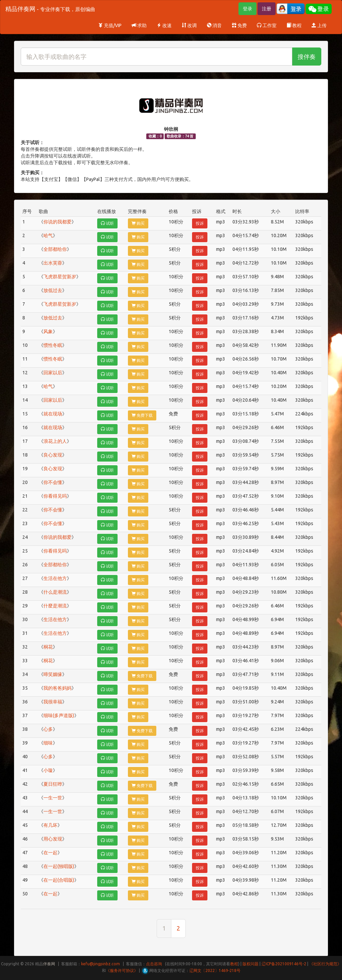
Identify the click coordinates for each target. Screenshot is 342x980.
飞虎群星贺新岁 (60, 277)
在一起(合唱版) (59, 880)
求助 (139, 25)
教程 (294, 25)
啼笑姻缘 (53, 674)
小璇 (48, 770)
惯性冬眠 (53, 345)
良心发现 (53, 455)
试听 (107, 223)
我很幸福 (53, 702)
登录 (247, 9)
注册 (267, 9)
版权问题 (250, 964)
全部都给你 (55, 249)
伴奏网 (49, 964)
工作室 (267, 25)
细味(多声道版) (59, 715)
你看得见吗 (55, 496)
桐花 (48, 647)
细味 (48, 743)
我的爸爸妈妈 (57, 688)
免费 (239, 25)
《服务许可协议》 (122, 970)
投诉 (200, 223)
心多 (48, 729)
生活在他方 (55, 578)
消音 (214, 25)
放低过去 (53, 290)
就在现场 (53, 414)
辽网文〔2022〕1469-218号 (215, 970)
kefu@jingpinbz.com (101, 964)
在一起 (50, 853)
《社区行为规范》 (325, 964)
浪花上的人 (55, 441)
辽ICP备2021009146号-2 (284, 964)
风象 (48, 331)
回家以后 (53, 373)
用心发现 (53, 839)
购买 (138, 223)
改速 (164, 25)
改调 (189, 25)
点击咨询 (154, 964)
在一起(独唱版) (59, 866)
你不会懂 (53, 482)
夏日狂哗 (53, 784)
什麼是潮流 (55, 606)
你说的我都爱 (57, 222)
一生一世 (53, 798)
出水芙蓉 (53, 263)
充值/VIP (110, 25)
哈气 (48, 235)
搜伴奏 (307, 57)
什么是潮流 (55, 592)
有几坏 (50, 825)
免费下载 (142, 415)
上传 (319, 25)
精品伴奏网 (50, 9)
